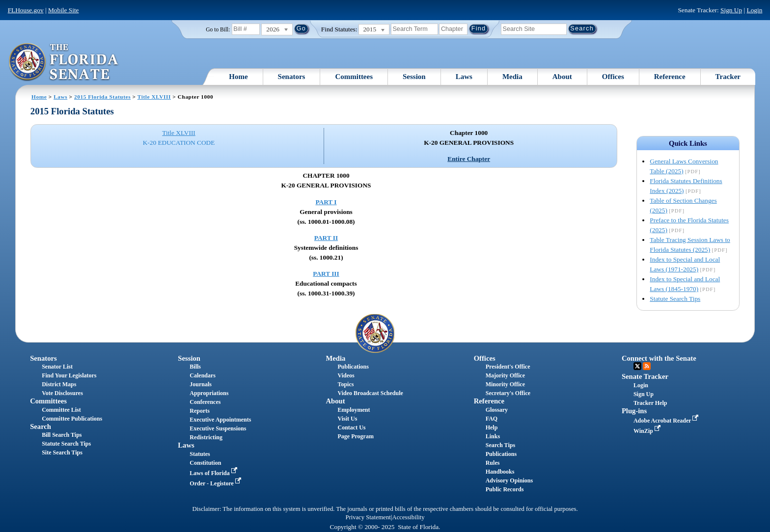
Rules (493, 463)
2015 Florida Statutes (102, 97)
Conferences (205, 402)
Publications (353, 367)
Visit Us (348, 419)
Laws (464, 77)
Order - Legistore (216, 483)
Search (41, 426)
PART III (326, 274)
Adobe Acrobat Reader (667, 421)
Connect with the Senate (659, 358)
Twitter (637, 366)
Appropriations (209, 393)
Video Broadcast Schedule (371, 393)
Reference (670, 77)
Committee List (61, 410)
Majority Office (505, 375)
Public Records (505, 489)
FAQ (492, 419)
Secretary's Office (508, 393)
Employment (354, 410)
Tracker (728, 77)
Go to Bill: (218, 29)
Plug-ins (634, 411)
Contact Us (352, 427)
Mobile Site (64, 10)
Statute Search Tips (675, 299)
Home (238, 77)
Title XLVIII (154, 97)
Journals (201, 384)
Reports (200, 411)
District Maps (59, 384)
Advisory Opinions (509, 480)
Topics (346, 384)
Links (493, 436)
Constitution (205, 463)
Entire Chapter (469, 159)
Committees (354, 77)
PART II (326, 238)
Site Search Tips (62, 452)
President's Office (508, 367)
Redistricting (206, 437)
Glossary (497, 410)
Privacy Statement (368, 517)
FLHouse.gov (26, 10)
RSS (647, 366)
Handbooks (500, 472)
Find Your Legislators (69, 375)
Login (754, 10)
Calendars (203, 375)
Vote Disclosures (62, 393)
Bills (195, 367)
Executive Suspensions (218, 428)
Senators (292, 77)
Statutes (200, 454)
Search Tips (500, 445)
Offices (613, 77)
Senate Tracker (645, 376)
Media (512, 77)
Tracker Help (650, 403)
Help (492, 427)
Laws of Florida (214, 473)
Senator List (57, 367)
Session (414, 77)
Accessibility (409, 517)
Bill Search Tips (62, 435)
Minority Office (505, 384)
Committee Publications (72, 419)
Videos (346, 375)
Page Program (356, 436)
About (562, 77)
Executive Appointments (220, 420)
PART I (326, 202)
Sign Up (731, 10)
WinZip (648, 431)
